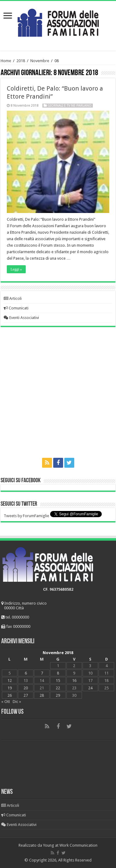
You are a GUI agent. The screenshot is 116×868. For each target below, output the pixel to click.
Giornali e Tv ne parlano (70, 106)
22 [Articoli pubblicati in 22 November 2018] (58, 688)
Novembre (40, 61)
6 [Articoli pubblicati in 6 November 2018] (26, 673)
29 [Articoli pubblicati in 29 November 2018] (58, 695)
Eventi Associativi (21, 318)
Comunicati (16, 308)
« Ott (6, 702)
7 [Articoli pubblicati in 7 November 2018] (42, 673)
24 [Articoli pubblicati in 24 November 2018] (90, 688)
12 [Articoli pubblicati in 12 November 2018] (10, 681)
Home (6, 61)
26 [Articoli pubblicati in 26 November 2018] (10, 695)
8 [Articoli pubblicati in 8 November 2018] (58, 673)
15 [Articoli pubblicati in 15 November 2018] (58, 681)
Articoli (13, 298)
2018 (21, 61)
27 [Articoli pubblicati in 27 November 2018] (26, 695)
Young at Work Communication (70, 845)
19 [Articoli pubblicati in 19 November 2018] (10, 688)
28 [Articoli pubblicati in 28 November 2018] (42, 695)
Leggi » (16, 269)
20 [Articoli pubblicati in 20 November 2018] (26, 688)
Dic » (17, 702)
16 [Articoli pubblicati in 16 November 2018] (74, 681)
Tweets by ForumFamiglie (26, 516)
